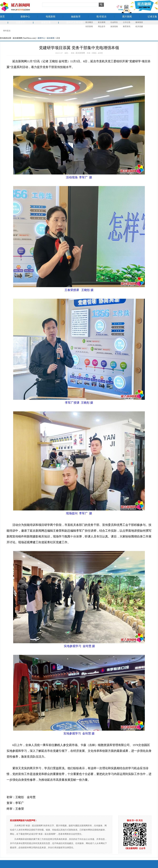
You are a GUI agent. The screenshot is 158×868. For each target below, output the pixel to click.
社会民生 (114, 22)
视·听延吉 (101, 17)
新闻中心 (25, 17)
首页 (2, 17)
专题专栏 (21, 23)
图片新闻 (127, 17)
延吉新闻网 (80, 53)
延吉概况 (89, 22)
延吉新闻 (102, 22)
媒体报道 (139, 22)
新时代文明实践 (75, 23)
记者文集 (152, 17)
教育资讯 (127, 27)
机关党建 (139, 27)
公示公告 (127, 22)
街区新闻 (89, 27)
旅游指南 (114, 27)
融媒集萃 (76, 17)
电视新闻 (51, 17)
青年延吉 (7, 31)
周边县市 (102, 27)
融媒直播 (46, 23)
